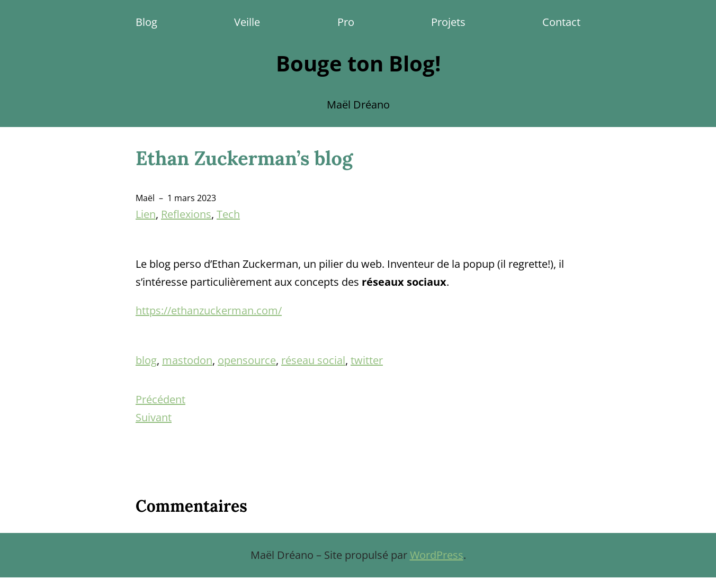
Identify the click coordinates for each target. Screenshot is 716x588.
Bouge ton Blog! (358, 63)
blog (146, 360)
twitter (367, 360)
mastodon (187, 360)
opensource (247, 360)
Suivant (154, 417)
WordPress (437, 555)
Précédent (160, 399)
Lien (146, 214)
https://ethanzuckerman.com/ (209, 310)
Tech (228, 214)
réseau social (313, 360)
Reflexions (186, 214)
